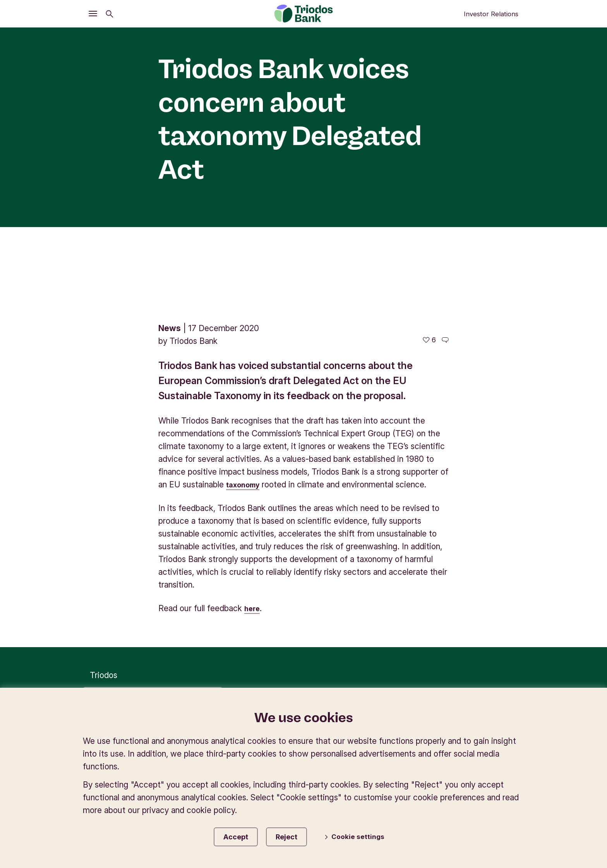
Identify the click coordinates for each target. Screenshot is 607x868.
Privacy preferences (368, 645)
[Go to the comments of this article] (445, 242)
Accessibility (497, 645)
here (253, 510)
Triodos (104, 577)
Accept (236, 835)
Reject (296, 835)
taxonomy (246, 387)
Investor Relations (491, 14)
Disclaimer (440, 645)
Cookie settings (363, 836)
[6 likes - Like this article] (429, 242)
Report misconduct (485, 657)
